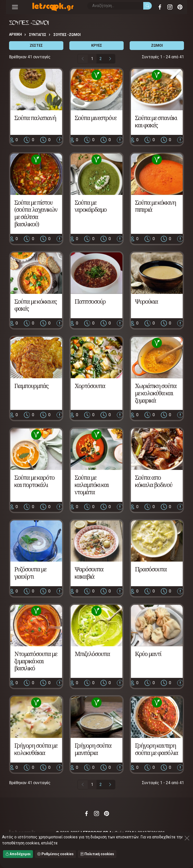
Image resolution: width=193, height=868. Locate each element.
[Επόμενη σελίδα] (110, 59)
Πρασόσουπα (151, 569)
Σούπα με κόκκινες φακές (35, 305)
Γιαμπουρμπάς (31, 386)
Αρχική (15, 34)
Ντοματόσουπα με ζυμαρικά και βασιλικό (36, 661)
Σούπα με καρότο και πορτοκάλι (34, 481)
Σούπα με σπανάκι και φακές (156, 121)
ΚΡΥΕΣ (97, 45)
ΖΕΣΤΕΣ (36, 45)
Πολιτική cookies (97, 854)
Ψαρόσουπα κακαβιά (89, 573)
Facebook (160, 7)
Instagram (170, 7)
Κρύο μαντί (148, 654)
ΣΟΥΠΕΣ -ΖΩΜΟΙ (67, 35)
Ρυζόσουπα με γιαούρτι (30, 573)
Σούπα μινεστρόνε (95, 118)
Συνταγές (38, 35)
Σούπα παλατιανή (35, 118)
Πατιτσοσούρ (90, 301)
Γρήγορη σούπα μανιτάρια (93, 749)
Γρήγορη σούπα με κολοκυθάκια (36, 749)
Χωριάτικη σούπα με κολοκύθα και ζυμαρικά (156, 393)
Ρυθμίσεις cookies (55, 854)
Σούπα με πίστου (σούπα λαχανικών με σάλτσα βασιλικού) (36, 213)
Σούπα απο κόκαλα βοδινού (154, 481)
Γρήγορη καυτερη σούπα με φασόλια (156, 749)
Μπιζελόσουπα (92, 654)
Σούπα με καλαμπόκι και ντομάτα (92, 485)
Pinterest (180, 7)
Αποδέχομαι (18, 854)
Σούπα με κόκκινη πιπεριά (155, 206)
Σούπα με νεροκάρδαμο (91, 206)
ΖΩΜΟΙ (157, 45)
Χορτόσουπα (90, 386)
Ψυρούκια (146, 301)
